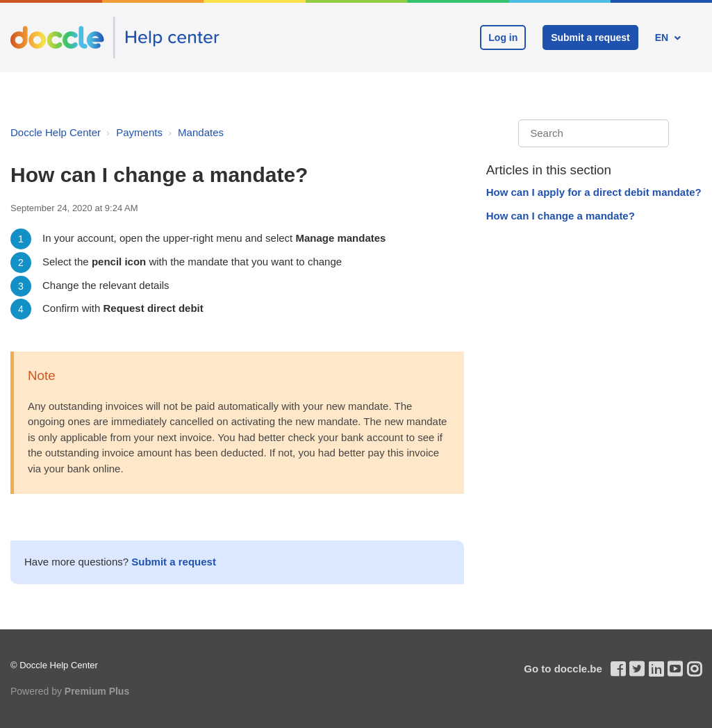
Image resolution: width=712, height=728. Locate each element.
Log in (503, 38)
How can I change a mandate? (561, 216)
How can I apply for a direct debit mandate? (594, 192)
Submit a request (590, 38)
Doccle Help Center (56, 132)
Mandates (201, 132)
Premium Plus (97, 691)
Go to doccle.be (563, 669)
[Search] (594, 134)
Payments (139, 132)
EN (663, 38)
